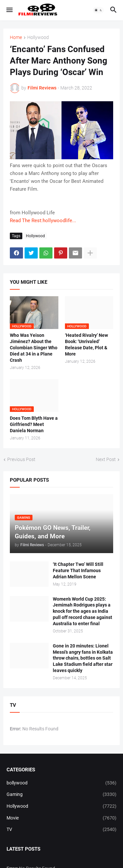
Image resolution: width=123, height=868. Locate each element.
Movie (61, 818)
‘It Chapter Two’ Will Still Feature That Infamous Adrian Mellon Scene (78, 570)
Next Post (106, 459)
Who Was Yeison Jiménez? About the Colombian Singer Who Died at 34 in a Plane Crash (34, 348)
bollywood (61, 783)
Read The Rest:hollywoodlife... (43, 221)
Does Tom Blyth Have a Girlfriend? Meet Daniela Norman (34, 424)
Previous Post (21, 459)
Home (16, 38)
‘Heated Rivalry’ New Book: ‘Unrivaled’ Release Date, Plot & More (86, 345)
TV (61, 830)
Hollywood (38, 38)
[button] (9, 10)
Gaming (61, 795)
